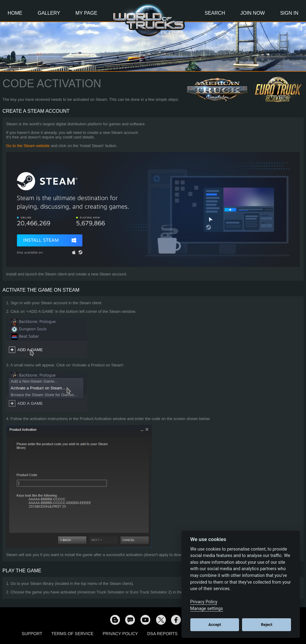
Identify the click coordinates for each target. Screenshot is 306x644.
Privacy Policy (120, 634)
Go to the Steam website (28, 146)
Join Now (252, 13)
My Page (86, 13)
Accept (215, 625)
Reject (267, 625)
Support (32, 634)
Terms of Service (72, 634)
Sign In (289, 13)
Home (15, 13)
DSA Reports (162, 634)
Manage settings (207, 609)
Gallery (49, 13)
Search (215, 13)
